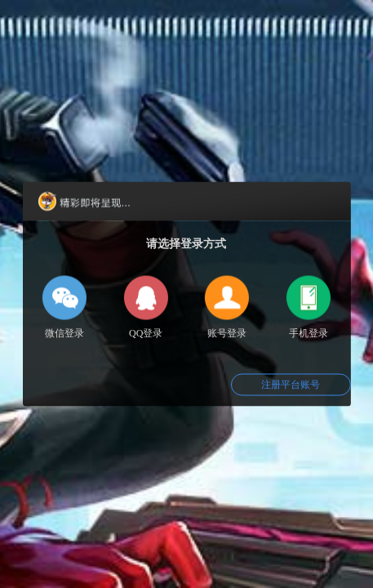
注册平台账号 (291, 385)
